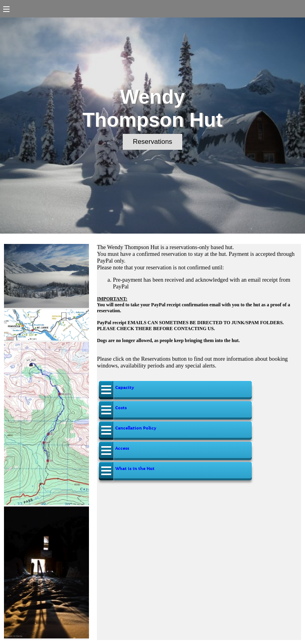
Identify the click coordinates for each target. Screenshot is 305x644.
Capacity (125, 388)
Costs (121, 408)
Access (122, 448)
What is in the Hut (135, 469)
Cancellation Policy (136, 428)
